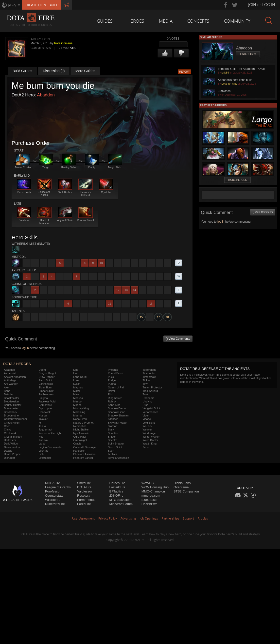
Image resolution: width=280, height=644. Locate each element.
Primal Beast (116, 373)
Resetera (84, 496)
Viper (146, 415)
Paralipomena (63, 43)
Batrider (9, 394)
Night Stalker (81, 429)
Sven (111, 451)
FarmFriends (86, 500)
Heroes (136, 21)
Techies (113, 454)
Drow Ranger (47, 377)
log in (25, 348)
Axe (6, 387)
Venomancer (150, 412)
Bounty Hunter (13, 405)
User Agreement (83, 518)
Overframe (181, 487)
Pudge (112, 380)
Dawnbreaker (12, 447)
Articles (203, 518)
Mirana (77, 405)
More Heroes (237, 180)
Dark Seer (10, 440)
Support (188, 518)
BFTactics (116, 491)
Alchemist (10, 373)
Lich (41, 454)
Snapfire (113, 433)
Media (166, 21)
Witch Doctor (150, 440)
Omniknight (80, 440)
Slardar (112, 426)
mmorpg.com (151, 496)
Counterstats (54, 496)
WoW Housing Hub (155, 487)
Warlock (147, 426)
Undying (147, 401)
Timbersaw (149, 377)
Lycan (77, 384)
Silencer (113, 419)
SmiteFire (84, 483)
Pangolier (79, 451)
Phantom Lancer (83, 458)
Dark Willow (11, 444)
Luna (76, 380)
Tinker (146, 380)
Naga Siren (80, 419)
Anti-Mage (10, 380)
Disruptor (9, 458)
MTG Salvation (120, 500)
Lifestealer (45, 458)
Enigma (43, 398)
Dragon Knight (47, 373)
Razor (112, 391)
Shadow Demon (118, 408)
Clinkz (8, 429)
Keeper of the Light (50, 433)
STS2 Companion (186, 491)
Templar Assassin (119, 458)
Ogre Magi (79, 437)
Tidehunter (149, 373)
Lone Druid (80, 377)
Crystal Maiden (13, 437)
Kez (41, 437)
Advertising (128, 518)
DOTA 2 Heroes (17, 364)
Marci (77, 391)
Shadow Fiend (117, 412)
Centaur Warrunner (16, 419)
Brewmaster (11, 408)
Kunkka (43, 440)
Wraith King (149, 444)
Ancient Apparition (15, 377)
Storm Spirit (115, 447)
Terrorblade (149, 370)
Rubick (112, 401)
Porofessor (53, 491)
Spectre (113, 440)
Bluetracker (150, 500)
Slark (111, 429)
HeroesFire (117, 483)
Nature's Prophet (83, 423)
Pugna (112, 384)
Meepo (77, 401)
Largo (42, 444)
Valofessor (85, 491)
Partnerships (170, 518)
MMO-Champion (153, 491)
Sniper (112, 437)
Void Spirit (149, 423)
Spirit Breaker (116, 444)
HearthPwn (149, 504)
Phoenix (113, 370)
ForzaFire (84, 504)
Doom (42, 370)
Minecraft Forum (121, 504)
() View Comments (178, 339)
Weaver (147, 429)
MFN (12, 5)
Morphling (79, 412)
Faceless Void (47, 401)
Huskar (43, 415)
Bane (7, 391)
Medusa (78, 398)
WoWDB (148, 483)
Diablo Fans (182, 483)
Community (237, 21)
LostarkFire (117, 487)
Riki (110, 394)
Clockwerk (10, 433)
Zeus (145, 447)
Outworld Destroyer (85, 447)
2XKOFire (116, 496)
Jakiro (42, 426)
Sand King (114, 405)
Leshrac (44, 451)
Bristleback (11, 412)
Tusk (145, 394)
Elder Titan (45, 387)
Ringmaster (115, 398)
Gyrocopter (45, 408)
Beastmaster (12, 398)
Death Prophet (13, 454)
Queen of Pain (117, 387)
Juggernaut (45, 429)
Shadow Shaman (118, 415)
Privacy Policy (108, 518)
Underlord (148, 398)
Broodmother (12, 415)
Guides (105, 21)
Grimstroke (45, 405)
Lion (76, 373)
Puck (111, 377)
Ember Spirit (46, 391)
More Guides (85, 71)
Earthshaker (46, 384)
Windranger (149, 433)
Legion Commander (51, 447)
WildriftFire (53, 500)
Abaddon (46, 95)
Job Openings (149, 518)
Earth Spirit (45, 380)
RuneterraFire (55, 504)
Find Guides (248, 54)
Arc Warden (11, 384)
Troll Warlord (150, 391)
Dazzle (8, 451)
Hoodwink (45, 412)
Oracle (77, 444)
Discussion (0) (54, 71)
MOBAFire (53, 483)
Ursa (145, 405)
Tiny (145, 384)
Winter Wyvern (151, 437)
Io (40, 423)
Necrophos (80, 426)
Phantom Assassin (84, 454)
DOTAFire (84, 487)
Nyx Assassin (81, 433)
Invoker (43, 419)
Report (185, 72)
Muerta (77, 415)
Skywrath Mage (117, 423)
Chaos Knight (12, 423)
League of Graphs (58, 487)
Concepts (198, 21)
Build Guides (22, 71)
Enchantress (46, 394)
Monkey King (81, 408)
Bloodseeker (11, 401)
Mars (76, 394)
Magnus (78, 387)
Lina (76, 370)
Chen (7, 426)
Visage (147, 419)
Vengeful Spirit (151, 408)
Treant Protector (152, 387)
